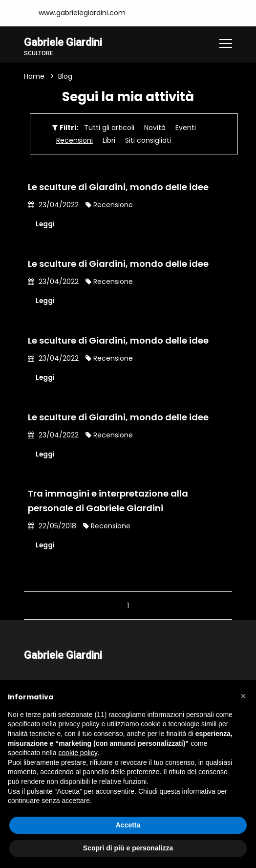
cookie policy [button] (78, 753)
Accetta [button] (128, 825)
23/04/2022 (53, 205)
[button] (243, 696)
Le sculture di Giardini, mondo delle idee (118, 187)
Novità (155, 128)
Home (34, 76)
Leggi (45, 224)
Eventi (186, 128)
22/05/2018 (52, 526)
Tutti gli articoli (109, 128)
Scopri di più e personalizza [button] (128, 848)
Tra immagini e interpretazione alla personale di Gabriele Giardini (108, 501)
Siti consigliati (148, 140)
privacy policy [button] (79, 724)
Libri (109, 140)
